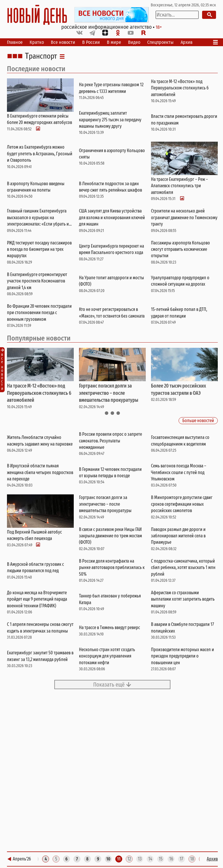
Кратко (37, 42)
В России (91, 42)
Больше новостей (198, 421)
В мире (114, 42)
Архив (187, 42)
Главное (15, 42)
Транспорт (41, 56)
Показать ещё (112, 685)
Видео (134, 42)
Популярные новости (39, 338)
